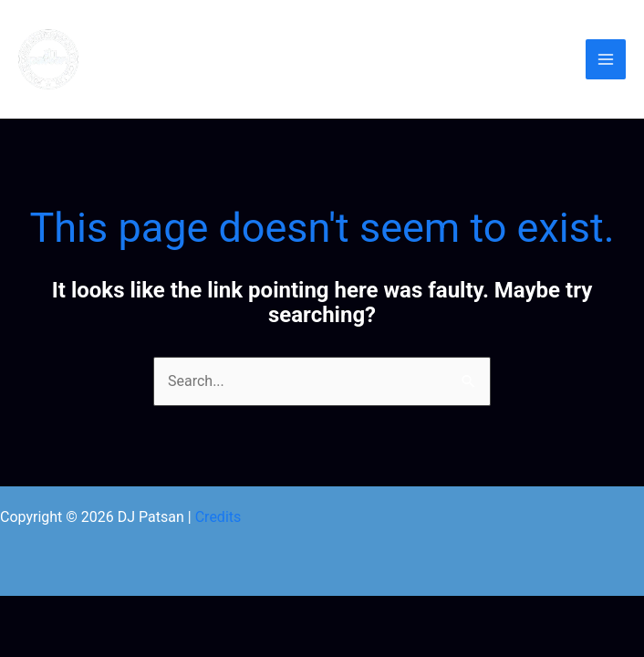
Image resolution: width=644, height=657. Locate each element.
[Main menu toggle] (606, 59)
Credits (218, 517)
